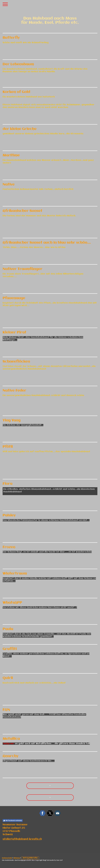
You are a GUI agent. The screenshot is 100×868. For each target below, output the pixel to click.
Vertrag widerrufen (30, 858)
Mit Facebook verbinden (13, 820)
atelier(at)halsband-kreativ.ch (22, 839)
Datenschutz (7, 858)
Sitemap (17, 858)
